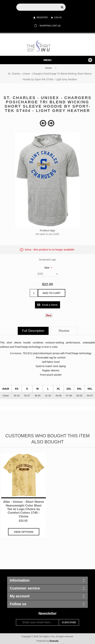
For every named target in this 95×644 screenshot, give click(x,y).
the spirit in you (44, 234)
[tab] (33, 331)
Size (47, 268)
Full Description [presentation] (33, 331)
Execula (54, 641)
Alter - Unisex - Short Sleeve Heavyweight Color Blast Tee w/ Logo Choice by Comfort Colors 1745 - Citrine (24, 509)
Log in (56, 18)
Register (41, 18)
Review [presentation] (64, 331)
